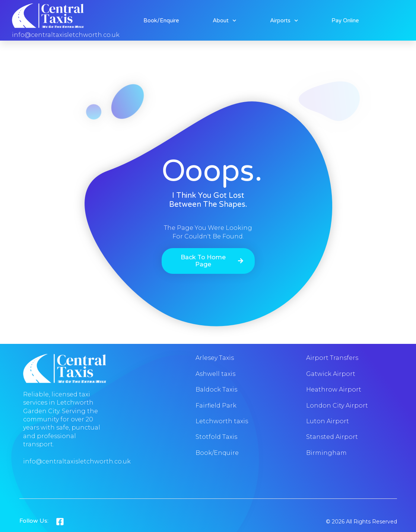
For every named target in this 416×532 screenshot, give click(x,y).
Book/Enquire (161, 20)
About (225, 20)
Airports (284, 20)
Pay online (345, 20)
